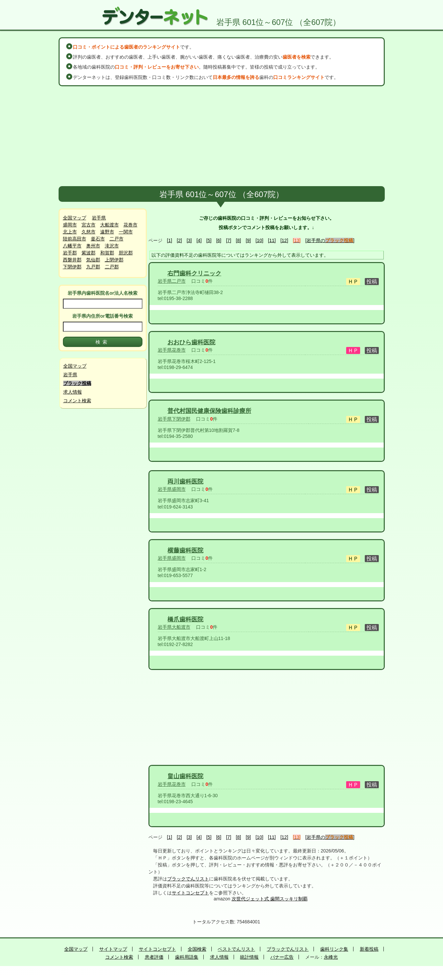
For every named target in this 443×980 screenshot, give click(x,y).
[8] (239, 240)
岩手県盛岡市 (172, 489)
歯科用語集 (187, 957)
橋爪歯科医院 (185, 619)
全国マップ (75, 218)
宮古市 (89, 225)
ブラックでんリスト (188, 879)
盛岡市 (70, 225)
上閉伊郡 (114, 260)
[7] (229, 240)
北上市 (70, 232)
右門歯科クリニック (194, 273)
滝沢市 (112, 246)
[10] (259, 240)
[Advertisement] (222, 136)
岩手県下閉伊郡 (174, 419)
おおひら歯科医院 (191, 342)
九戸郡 (93, 267)
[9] (248, 240)
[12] (284, 240)
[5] (209, 240)
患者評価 (154, 957)
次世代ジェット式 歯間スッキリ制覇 (270, 899)
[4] (199, 240)
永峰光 (331, 957)
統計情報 (249, 957)
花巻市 (130, 225)
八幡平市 (72, 246)
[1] (170, 240)
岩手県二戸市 (172, 281)
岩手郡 (70, 253)
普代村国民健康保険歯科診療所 (209, 411)
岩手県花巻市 (172, 350)
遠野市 (107, 232)
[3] (189, 240)
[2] (179, 240)
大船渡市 (110, 225)
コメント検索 (77, 401)
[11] (272, 240)
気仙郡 (93, 260)
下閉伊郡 (72, 267)
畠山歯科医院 (185, 776)
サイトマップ (113, 949)
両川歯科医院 (185, 482)
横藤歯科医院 (185, 550)
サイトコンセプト (190, 893)
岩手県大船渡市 (174, 627)
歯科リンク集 (334, 949)
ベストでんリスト (236, 949)
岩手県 (99, 218)
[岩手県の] (330, 240)
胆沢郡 (126, 253)
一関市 (126, 232)
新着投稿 (369, 949)
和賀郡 (107, 253)
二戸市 (116, 239)
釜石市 (98, 239)
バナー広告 (282, 957)
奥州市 (93, 246)
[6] (219, 240)
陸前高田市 (75, 239)
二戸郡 (112, 267)
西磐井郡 (72, 260)
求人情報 (73, 392)
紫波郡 (89, 253)
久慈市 (89, 232)
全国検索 (197, 949)
